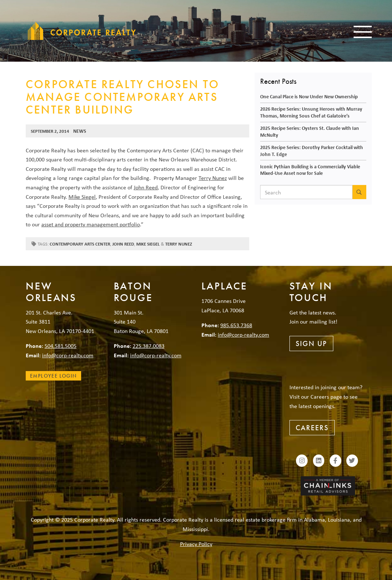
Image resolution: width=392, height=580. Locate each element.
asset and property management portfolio (91, 224)
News (80, 131)
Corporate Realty (82, 31)
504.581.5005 (61, 346)
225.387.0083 (149, 346)
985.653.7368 (236, 325)
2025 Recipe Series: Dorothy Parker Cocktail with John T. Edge (312, 151)
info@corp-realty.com (68, 355)
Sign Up (311, 344)
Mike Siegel (82, 197)
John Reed (146, 187)
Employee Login (53, 376)
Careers (312, 428)
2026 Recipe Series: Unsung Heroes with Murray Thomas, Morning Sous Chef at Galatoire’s (311, 112)
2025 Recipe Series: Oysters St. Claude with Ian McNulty (310, 131)
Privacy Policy (196, 544)
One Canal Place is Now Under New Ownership (309, 96)
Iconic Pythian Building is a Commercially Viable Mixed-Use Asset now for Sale (310, 170)
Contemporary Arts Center (80, 244)
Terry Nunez (213, 178)
